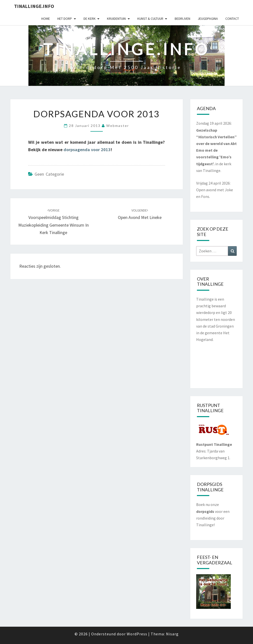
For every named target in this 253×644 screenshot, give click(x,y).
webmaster (118, 126)
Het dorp (65, 19)
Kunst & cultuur (150, 19)
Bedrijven (182, 19)
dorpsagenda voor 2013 (87, 150)
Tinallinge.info (34, 6)
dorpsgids (205, 511)
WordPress (137, 634)
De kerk (90, 19)
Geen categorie (49, 174)
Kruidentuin (116, 19)
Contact (232, 19)
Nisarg (172, 634)
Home (46, 19)
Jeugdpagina (208, 19)
